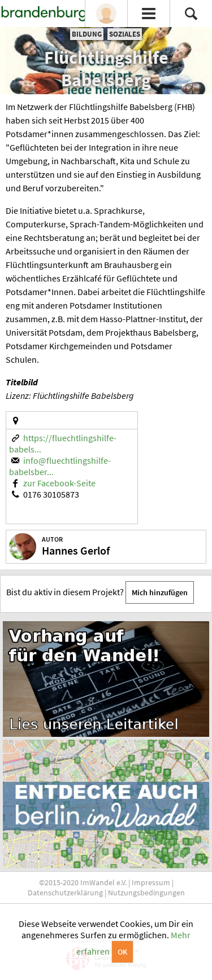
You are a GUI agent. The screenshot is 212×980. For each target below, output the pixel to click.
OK (122, 952)
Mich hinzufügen (160, 592)
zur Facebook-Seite (59, 483)
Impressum (151, 882)
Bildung (87, 34)
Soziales (125, 34)
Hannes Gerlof (76, 550)
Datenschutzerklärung (65, 893)
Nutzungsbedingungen (146, 893)
